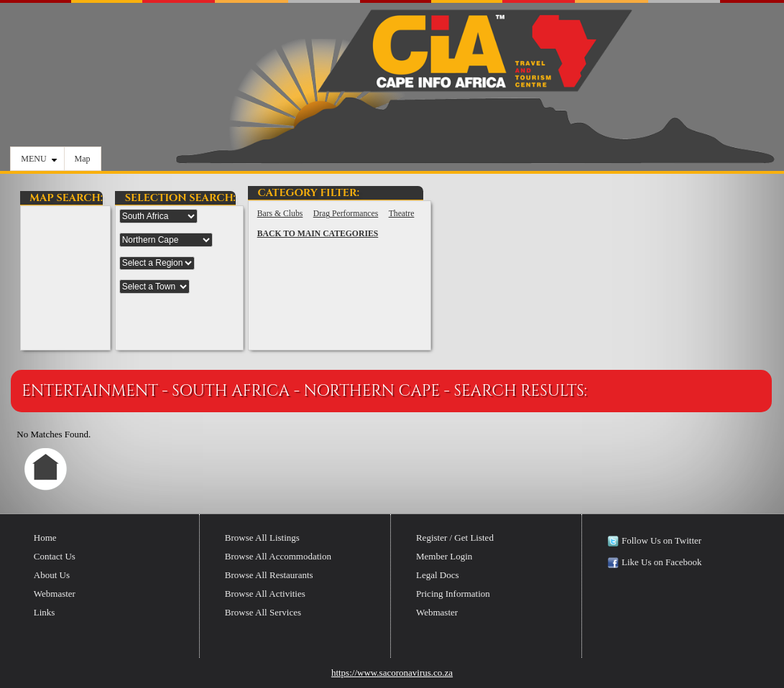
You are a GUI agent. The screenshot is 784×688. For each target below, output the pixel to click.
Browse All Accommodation (278, 556)
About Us (52, 575)
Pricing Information (453, 594)
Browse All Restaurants (269, 575)
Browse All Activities (265, 594)
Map (83, 159)
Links (45, 612)
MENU (38, 159)
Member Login (444, 556)
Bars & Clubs (280, 214)
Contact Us (55, 556)
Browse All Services (263, 612)
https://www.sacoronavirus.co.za (392, 673)
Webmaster (55, 594)
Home (45, 538)
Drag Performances (346, 214)
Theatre (402, 214)
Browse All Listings (262, 538)
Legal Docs (438, 575)
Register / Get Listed (455, 538)
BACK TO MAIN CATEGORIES (318, 234)
